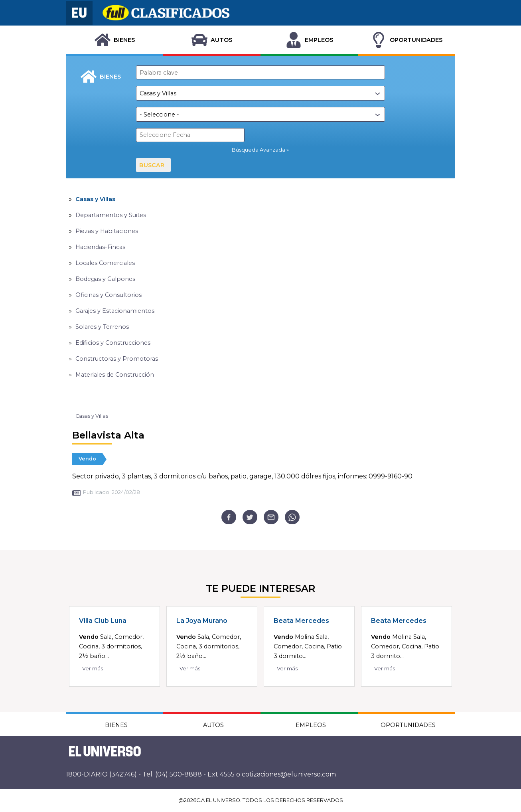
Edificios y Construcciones (113, 343)
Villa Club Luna (103, 621)
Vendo (87, 459)
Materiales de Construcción (115, 375)
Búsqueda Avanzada (259, 150)
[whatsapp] (292, 517)
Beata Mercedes (301, 621)
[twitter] (250, 517)
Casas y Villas (95, 199)
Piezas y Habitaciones (107, 231)
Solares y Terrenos (102, 327)
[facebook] (229, 517)
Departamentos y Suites (111, 215)
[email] (271, 517)
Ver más (93, 669)
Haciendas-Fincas (100, 247)
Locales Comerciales (105, 263)
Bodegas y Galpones (105, 279)
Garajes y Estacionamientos (115, 311)
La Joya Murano (202, 621)
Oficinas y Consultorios (109, 295)
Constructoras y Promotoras (117, 359)
